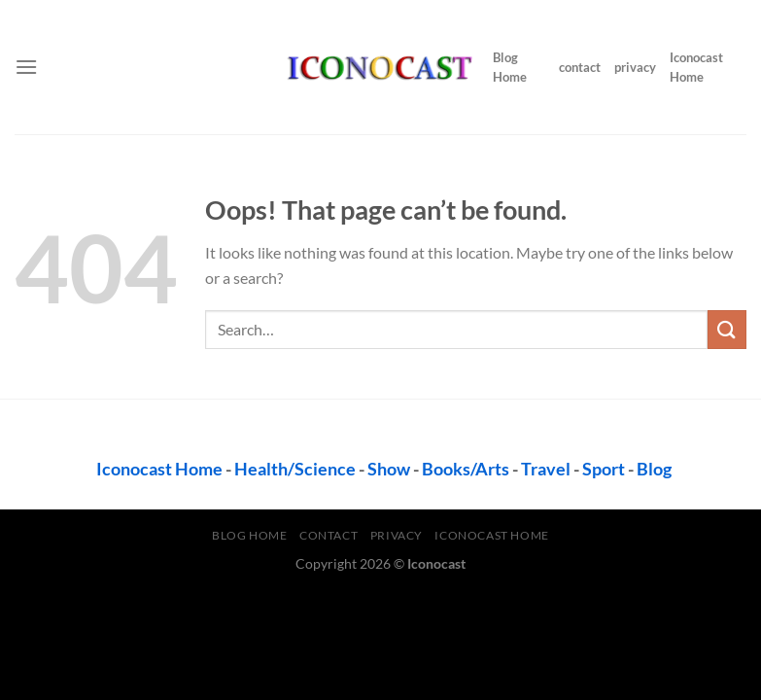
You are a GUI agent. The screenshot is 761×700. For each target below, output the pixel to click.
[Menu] (26, 67)
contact (580, 67)
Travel (546, 469)
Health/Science (295, 469)
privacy (635, 67)
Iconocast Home (696, 67)
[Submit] (727, 329)
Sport (604, 469)
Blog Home (510, 67)
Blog (654, 469)
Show (389, 469)
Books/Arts (466, 469)
